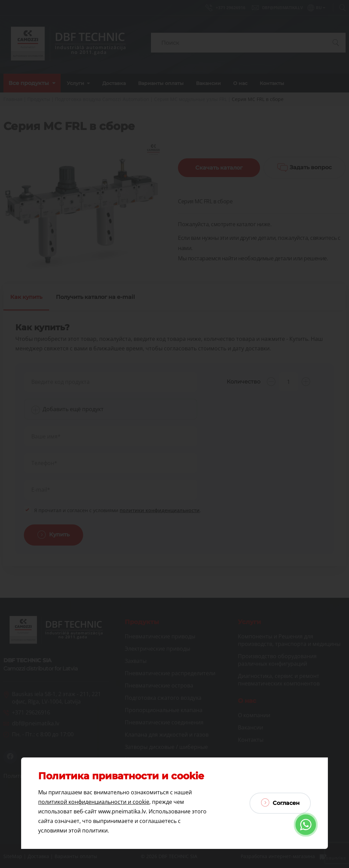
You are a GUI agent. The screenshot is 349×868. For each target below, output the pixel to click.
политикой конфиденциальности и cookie (94, 802)
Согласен (280, 802)
